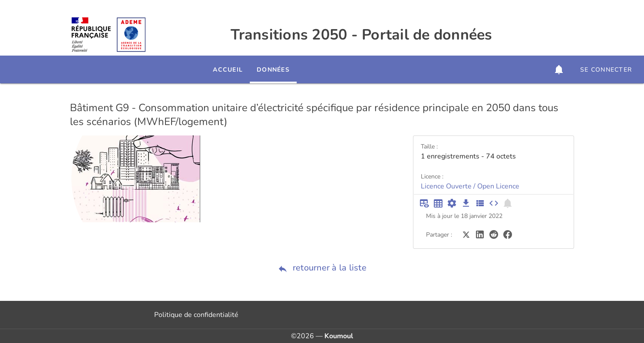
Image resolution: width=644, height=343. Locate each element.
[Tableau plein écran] (438, 203)
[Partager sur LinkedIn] (480, 234)
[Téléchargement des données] (466, 203)
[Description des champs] (480, 203)
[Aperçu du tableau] (424, 203)
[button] (559, 69)
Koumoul (339, 336)
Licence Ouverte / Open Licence (470, 186)
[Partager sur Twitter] (466, 234)
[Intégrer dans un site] (494, 203)
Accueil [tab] (252, 70)
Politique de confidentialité (196, 315)
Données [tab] (297, 70)
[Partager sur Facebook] (508, 234)
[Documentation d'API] (452, 203)
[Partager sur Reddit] (494, 234)
